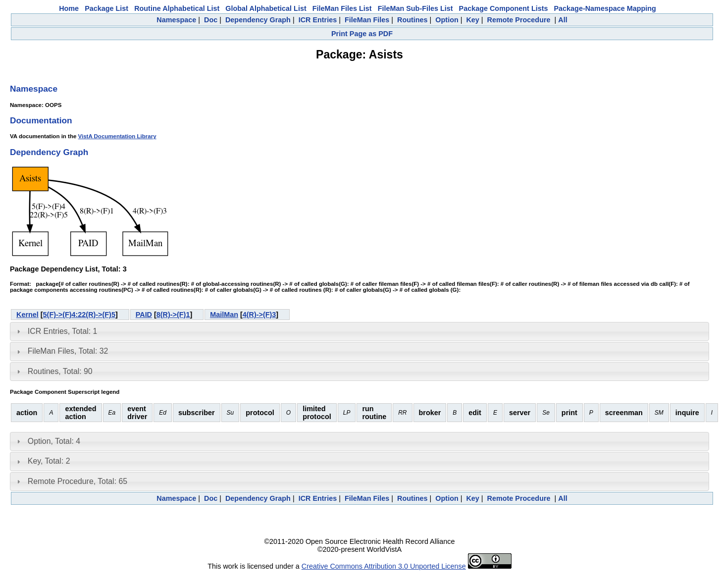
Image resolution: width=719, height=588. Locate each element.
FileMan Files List (342, 8)
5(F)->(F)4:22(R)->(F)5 (79, 315)
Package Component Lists (504, 8)
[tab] (359, 331)
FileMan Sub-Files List (415, 8)
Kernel (27, 315)
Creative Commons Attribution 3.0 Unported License (384, 566)
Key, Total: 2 (49, 461)
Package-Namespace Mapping (605, 8)
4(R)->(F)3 (259, 315)
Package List (106, 8)
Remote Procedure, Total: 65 (77, 481)
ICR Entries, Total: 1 (62, 331)
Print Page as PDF (362, 34)
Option (447, 20)
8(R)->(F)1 (173, 315)
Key (472, 20)
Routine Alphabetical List (177, 8)
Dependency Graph (258, 20)
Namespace (176, 20)
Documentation (41, 120)
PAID (144, 315)
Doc (211, 20)
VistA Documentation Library (117, 136)
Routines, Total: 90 (60, 371)
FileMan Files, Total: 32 (68, 351)
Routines (412, 20)
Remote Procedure (519, 20)
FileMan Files (367, 20)
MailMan (224, 315)
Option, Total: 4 (54, 441)
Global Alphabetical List (266, 8)
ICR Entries (318, 20)
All (563, 20)
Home (69, 8)
